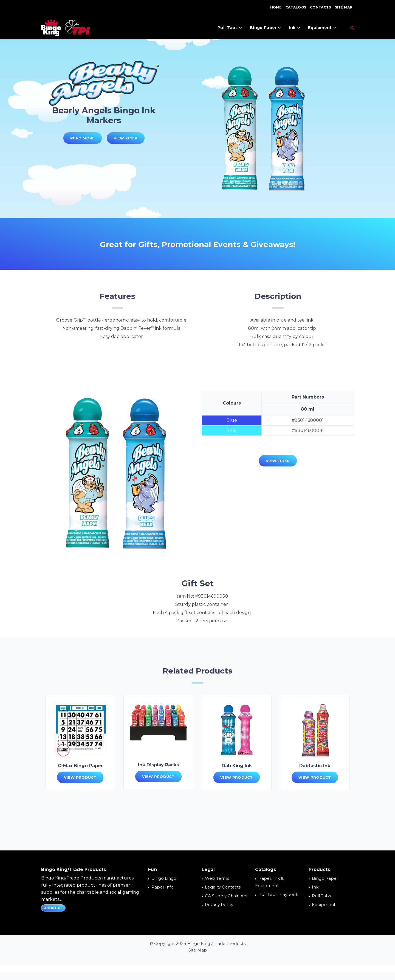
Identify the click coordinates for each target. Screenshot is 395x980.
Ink (294, 28)
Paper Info (163, 887)
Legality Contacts (223, 887)
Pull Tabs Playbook (278, 894)
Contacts (320, 7)
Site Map (344, 7)
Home (276, 7)
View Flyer (126, 138)
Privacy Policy (219, 905)
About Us (53, 908)
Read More (83, 138)
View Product (80, 777)
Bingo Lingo (164, 878)
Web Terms (217, 878)
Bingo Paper (265, 28)
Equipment (322, 28)
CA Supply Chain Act (226, 896)
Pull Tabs (230, 28)
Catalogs (296, 7)
